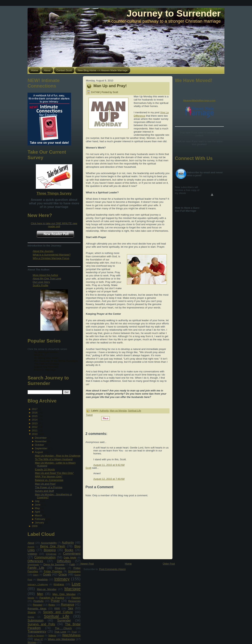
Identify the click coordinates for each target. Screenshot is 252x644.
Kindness (59, 584)
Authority (68, 543)
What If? (39, 639)
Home (128, 564)
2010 (35, 434)
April (37, 512)
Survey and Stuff (44, 491)
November (41, 441)
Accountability (49, 543)
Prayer (55, 601)
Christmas (51, 554)
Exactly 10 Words (45, 469)
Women (32, 642)
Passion (76, 598)
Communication (45, 557)
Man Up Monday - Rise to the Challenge (58, 456)
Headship (42, 579)
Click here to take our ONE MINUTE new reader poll (54, 225)
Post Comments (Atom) (113, 569)
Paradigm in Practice (52, 598)
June (38, 505)
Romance (68, 605)
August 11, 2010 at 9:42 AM (109, 465)
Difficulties (64, 561)
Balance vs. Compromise (49, 480)
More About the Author (45, 275)
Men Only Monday (64, 594)
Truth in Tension (36, 635)
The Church (63, 628)
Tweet (89, 415)
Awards (31, 547)
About (31, 543)
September (41, 448)
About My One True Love (47, 278)
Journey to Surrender (174, 13)
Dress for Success (54, 564)
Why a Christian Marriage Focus (51, 258)
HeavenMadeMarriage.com (199, 100)
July (37, 501)
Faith (72, 564)
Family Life (36, 568)
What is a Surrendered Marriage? (52, 255)
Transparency (37, 632)
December (41, 438)
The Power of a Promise (49, 487)
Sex (71, 608)
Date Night (70, 558)
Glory (36, 575)
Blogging (50, 550)
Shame (32, 612)
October (39, 445)
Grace (63, 574)
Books (69, 550)
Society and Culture (58, 612)
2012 (35, 427)
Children (32, 554)
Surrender (64, 620)
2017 (35, 409)
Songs (31, 617)
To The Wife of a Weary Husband (54, 459)
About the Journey (43, 251)
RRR (57, 608)
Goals (47, 574)
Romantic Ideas (37, 608)
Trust (74, 632)
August (39, 452)
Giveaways (74, 571)
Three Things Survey (54, 193)
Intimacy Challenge (38, 584)
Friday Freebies (53, 571)
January (39, 523)
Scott (88, 468)
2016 (35, 413)
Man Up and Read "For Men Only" (54, 473)
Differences (35, 561)
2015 (35, 416)
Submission (36, 620)
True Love (60, 632)
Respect (38, 605)
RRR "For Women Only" (49, 477)
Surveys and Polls (41, 624)
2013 (35, 423)
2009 (35, 526)
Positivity (38, 601)
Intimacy (62, 579)
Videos (52, 635)
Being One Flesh (53, 546)
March (38, 515)
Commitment (72, 554)
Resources (74, 601)
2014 (35, 420)
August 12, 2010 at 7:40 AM (109, 479)
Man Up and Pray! (45, 484)
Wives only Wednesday (61, 639)
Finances (60, 568)
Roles (52, 605)
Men (40, 594)
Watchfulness (71, 635)
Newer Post (87, 564)
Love (76, 584)
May (37, 508)
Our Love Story (41, 282)
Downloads (33, 564)
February (40, 519)
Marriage (72, 589)
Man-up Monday (47, 589)
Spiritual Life (57, 616)
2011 (35, 430)
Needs (31, 598)
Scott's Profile (40, 285)
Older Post (169, 564)
